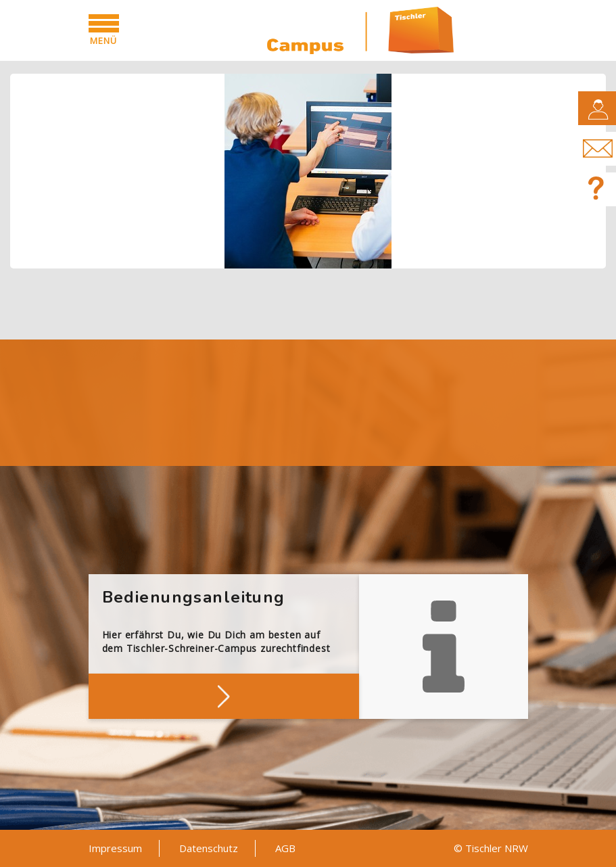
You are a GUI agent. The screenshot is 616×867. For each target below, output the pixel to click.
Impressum (115, 848)
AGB (285, 848)
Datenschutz (209, 848)
